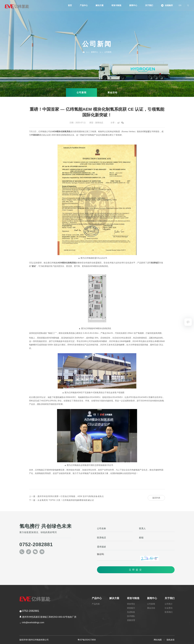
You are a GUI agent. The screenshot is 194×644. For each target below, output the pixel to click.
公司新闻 (82, 93)
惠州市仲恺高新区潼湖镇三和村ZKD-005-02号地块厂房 (49, 617)
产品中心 (84, 6)
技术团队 (131, 616)
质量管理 (131, 620)
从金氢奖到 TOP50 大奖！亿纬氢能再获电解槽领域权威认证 (62, 500)
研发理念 (131, 604)
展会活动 (112, 93)
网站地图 (158, 640)
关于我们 (149, 6)
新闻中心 (133, 6)
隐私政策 (171, 640)
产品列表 (96, 604)
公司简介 (169, 604)
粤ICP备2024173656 (87, 640)
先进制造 (131, 612)
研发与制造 (117, 6)
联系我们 (169, 612)
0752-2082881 (36, 544)
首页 (70, 6)
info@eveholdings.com (33, 623)
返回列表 (156, 498)
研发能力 (131, 608)
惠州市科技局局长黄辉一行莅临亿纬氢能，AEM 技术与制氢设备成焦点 (66, 496)
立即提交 (136, 570)
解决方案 (100, 6)
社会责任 (169, 608)
